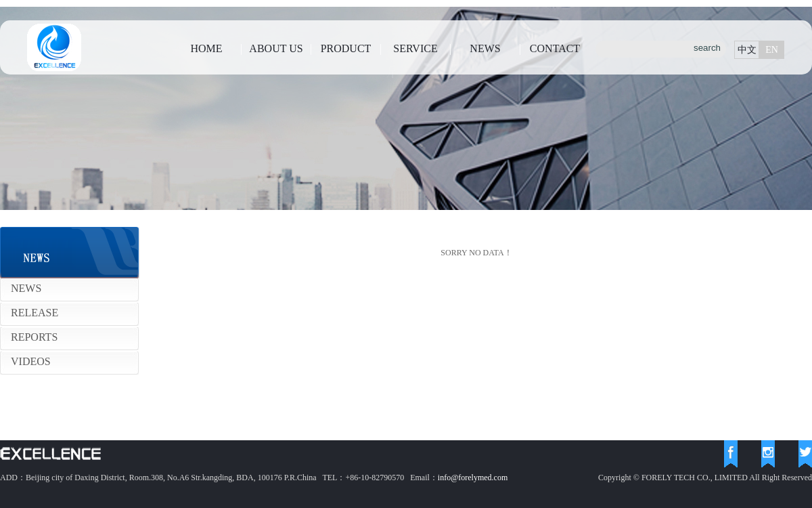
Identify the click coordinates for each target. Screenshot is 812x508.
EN (772, 50)
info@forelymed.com (473, 478)
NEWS (485, 48)
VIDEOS (31, 361)
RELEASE (35, 313)
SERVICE (415, 48)
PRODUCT (346, 48)
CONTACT (555, 48)
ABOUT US (276, 48)
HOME (206, 48)
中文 (747, 50)
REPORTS (34, 337)
